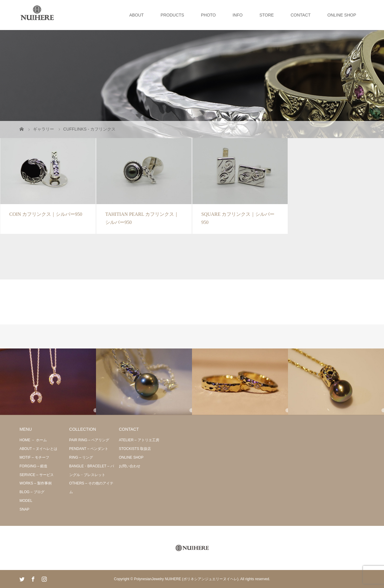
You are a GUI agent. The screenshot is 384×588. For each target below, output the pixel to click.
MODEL (26, 501)
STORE (267, 15)
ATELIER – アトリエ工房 (139, 440)
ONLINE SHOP (342, 15)
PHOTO (208, 15)
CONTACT (301, 15)
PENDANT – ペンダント (89, 449)
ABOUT (136, 15)
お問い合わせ (130, 466)
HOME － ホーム (33, 440)
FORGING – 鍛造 (33, 466)
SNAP (24, 509)
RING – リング (81, 457)
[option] (48, 382)
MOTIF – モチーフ (34, 457)
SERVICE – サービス (37, 475)
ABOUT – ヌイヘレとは (38, 449)
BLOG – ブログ (32, 492)
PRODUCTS (172, 15)
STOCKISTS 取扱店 (135, 449)
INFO (237, 15)
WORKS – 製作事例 (36, 483)
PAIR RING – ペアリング (89, 440)
